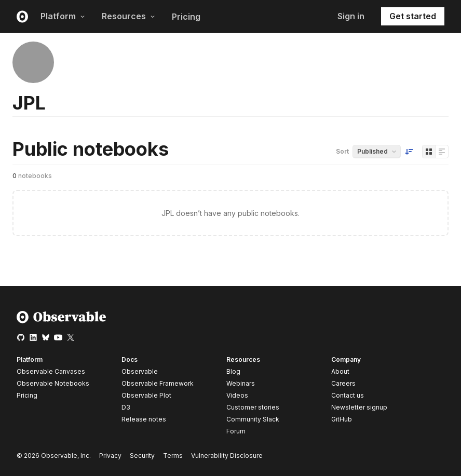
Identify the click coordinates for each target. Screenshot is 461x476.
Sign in (351, 16)
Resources (128, 16)
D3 (126, 407)
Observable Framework (158, 383)
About (340, 371)
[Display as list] (442, 152)
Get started (413, 16)
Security (142, 455)
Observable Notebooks (53, 383)
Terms (173, 455)
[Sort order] (409, 152)
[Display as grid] (429, 152)
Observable (140, 371)
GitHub (342, 419)
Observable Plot (146, 395)
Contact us (348, 396)
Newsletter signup (359, 407)
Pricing (186, 17)
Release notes (144, 419)
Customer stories (253, 407)
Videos (237, 395)
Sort (342, 151)
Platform (63, 16)
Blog (233, 371)
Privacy (110, 455)
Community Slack (253, 419)
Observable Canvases (51, 371)
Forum (236, 431)
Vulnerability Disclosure (227, 455)
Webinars (241, 383)
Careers (343, 383)
